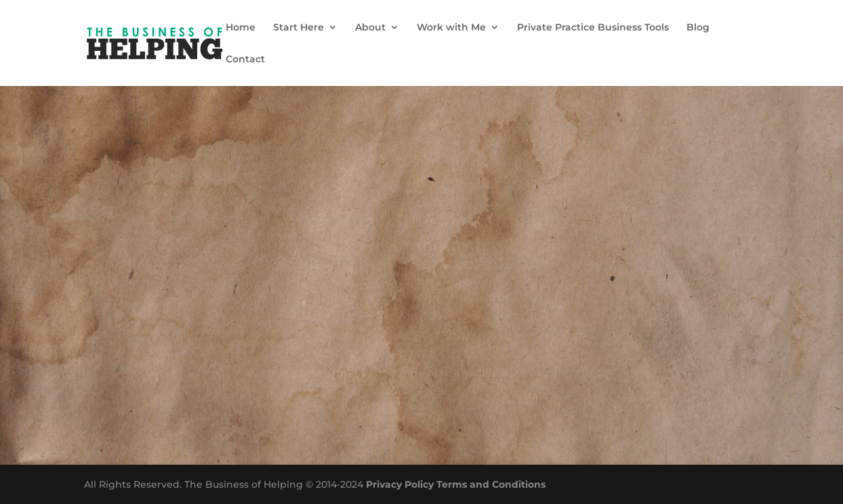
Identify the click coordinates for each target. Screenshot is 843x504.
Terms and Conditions (491, 484)
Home (241, 28)
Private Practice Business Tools (593, 28)
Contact (245, 60)
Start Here (299, 28)
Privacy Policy (400, 484)
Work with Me (451, 28)
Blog (698, 28)
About (370, 28)
